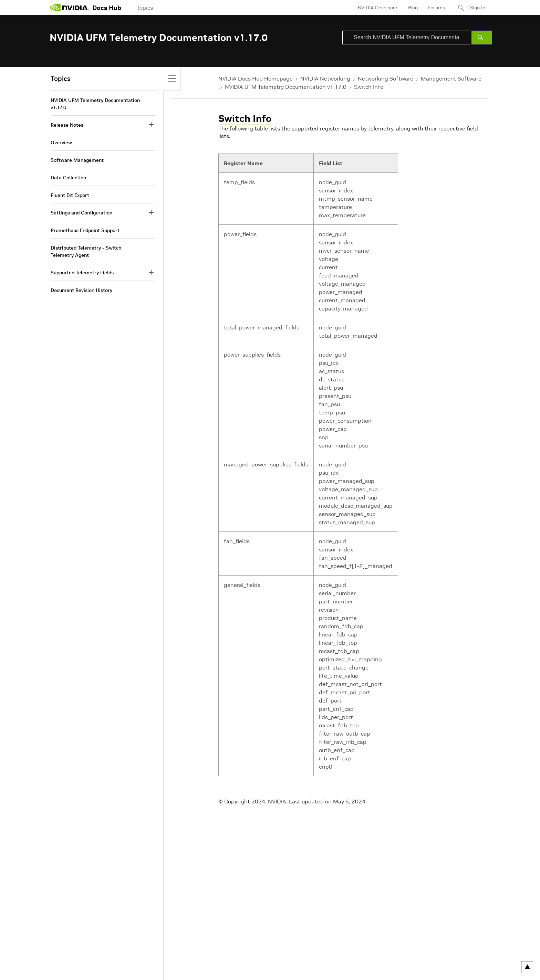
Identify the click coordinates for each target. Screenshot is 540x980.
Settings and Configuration (81, 213)
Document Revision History (81, 290)
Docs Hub (107, 8)
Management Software (451, 78)
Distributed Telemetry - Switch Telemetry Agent (86, 251)
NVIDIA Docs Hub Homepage (256, 78)
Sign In (478, 8)
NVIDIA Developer (378, 8)
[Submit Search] (482, 38)
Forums (437, 8)
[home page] (69, 8)
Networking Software (386, 78)
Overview (61, 143)
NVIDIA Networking (325, 78)
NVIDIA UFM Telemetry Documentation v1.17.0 (286, 87)
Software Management (77, 160)
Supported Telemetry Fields (82, 273)
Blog (413, 8)
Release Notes (67, 125)
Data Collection (68, 178)
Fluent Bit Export (70, 195)
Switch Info (369, 87)
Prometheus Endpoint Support (85, 230)
